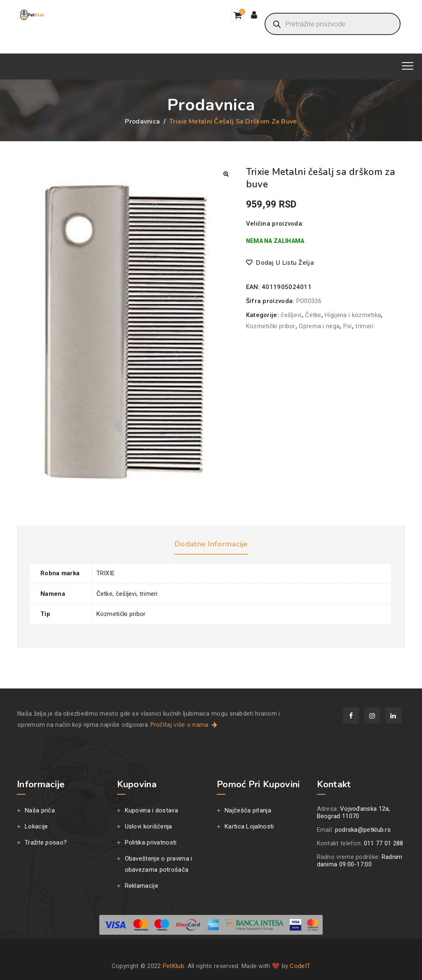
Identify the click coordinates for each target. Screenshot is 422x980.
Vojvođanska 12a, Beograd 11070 (354, 812)
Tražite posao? (46, 842)
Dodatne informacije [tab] (211, 544)
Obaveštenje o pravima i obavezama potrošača (159, 864)
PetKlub (173, 966)
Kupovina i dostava (151, 810)
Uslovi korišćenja (149, 826)
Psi (348, 326)
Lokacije (36, 826)
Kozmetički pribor (271, 326)
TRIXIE (106, 573)
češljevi (291, 315)
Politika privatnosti (151, 842)
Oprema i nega (319, 326)
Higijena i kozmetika (353, 315)
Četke (313, 315)
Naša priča (40, 810)
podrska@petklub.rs (363, 830)
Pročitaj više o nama (184, 725)
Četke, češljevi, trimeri (127, 594)
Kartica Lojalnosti (249, 826)
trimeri (364, 326)
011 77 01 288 (384, 843)
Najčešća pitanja (248, 810)
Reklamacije (142, 886)
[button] (226, 174)
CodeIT (300, 966)
